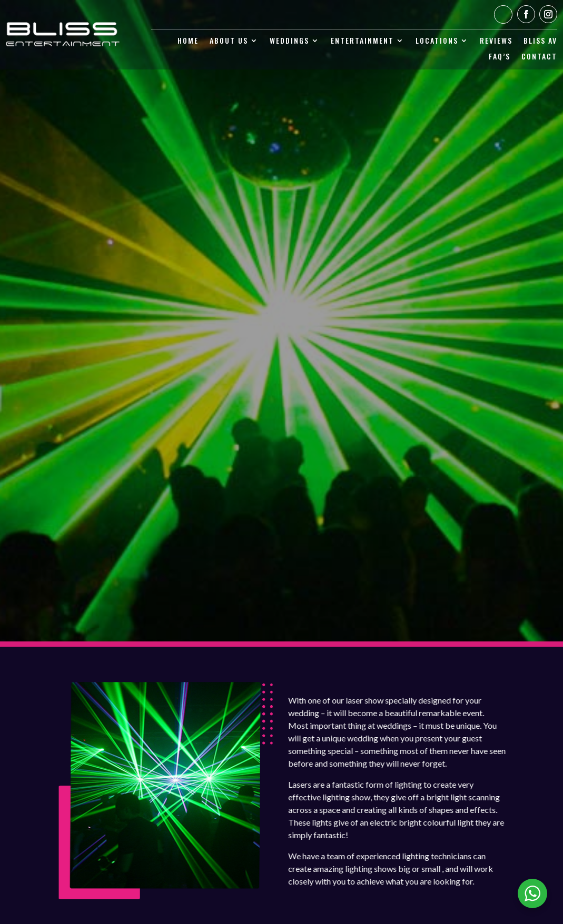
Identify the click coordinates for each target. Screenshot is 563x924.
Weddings (289, 41)
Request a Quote (282, 368)
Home (188, 41)
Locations (437, 41)
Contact (539, 57)
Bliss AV (540, 41)
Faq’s (500, 57)
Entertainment (362, 41)
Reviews (496, 41)
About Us (229, 41)
